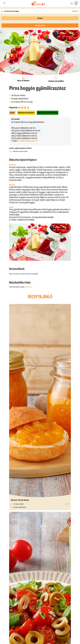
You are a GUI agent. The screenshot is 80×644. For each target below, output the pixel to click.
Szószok (12, 113)
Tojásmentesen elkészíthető (26, 113)
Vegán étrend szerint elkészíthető (48, 113)
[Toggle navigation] (4, 3)
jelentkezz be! (29, 287)
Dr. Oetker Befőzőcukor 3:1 (27, 141)
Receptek (75, 11)
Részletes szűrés (40, 25)
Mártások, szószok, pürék (18, 151)
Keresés (40, 18)
